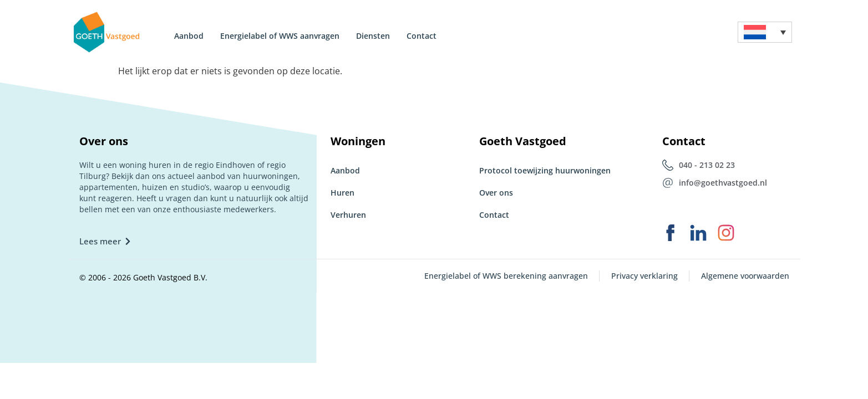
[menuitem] (765, 32)
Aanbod (189, 36)
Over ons (496, 193)
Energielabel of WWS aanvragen (280, 36)
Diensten (373, 36)
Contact (422, 36)
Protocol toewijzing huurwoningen (545, 170)
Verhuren (348, 215)
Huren (342, 193)
